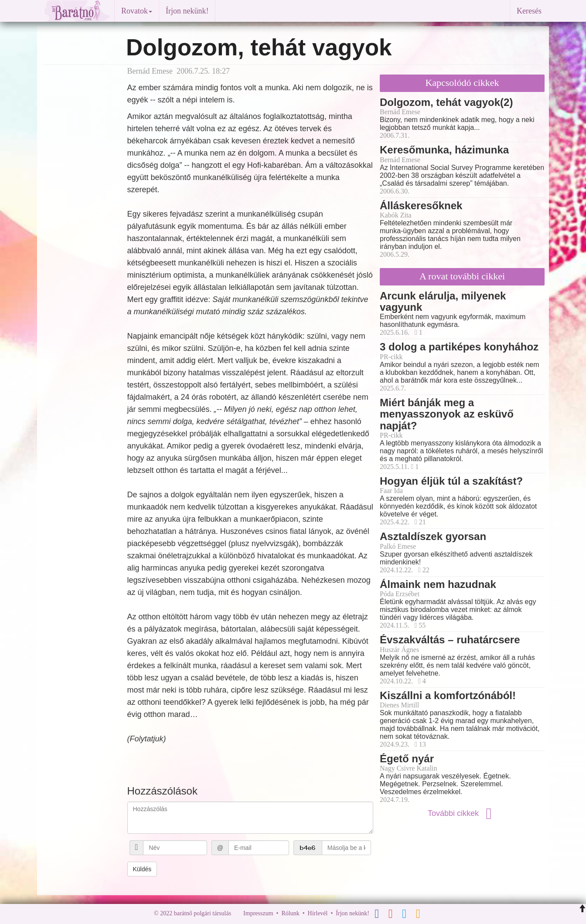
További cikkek (462, 813)
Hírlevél (318, 913)
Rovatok (137, 11)
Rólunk (290, 913)
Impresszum (258, 913)
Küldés (142, 869)
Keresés (529, 11)
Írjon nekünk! (187, 11)
